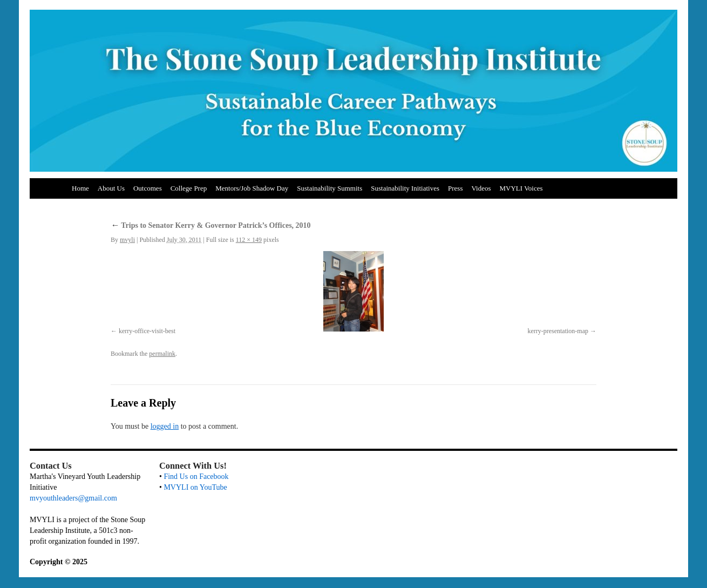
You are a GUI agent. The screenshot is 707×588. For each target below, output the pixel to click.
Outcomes (148, 188)
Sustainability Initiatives (405, 188)
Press (455, 188)
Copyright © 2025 (59, 562)
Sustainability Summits (329, 188)
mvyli (127, 240)
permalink (162, 354)
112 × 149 (249, 240)
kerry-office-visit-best (147, 331)
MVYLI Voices (521, 188)
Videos (481, 188)
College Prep (189, 188)
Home (80, 188)
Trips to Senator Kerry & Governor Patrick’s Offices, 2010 (211, 225)
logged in (165, 426)
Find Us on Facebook (196, 477)
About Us (111, 188)
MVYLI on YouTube (195, 487)
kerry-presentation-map (558, 331)
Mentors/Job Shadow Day (252, 188)
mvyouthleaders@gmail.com (73, 498)
